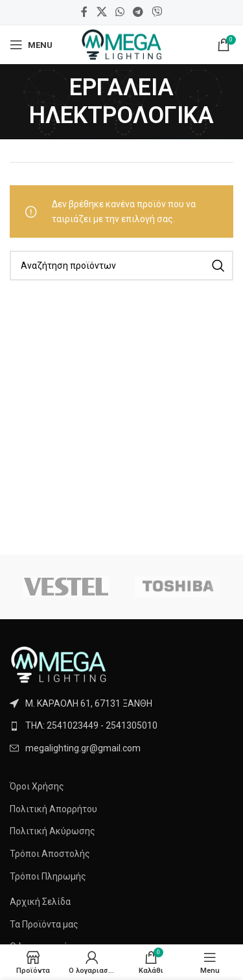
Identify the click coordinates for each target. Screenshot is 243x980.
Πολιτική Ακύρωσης (52, 831)
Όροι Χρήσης (37, 786)
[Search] (121, 266)
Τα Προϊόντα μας (44, 924)
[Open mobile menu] (31, 45)
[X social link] (101, 12)
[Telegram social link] (138, 12)
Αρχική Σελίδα (40, 902)
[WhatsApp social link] (120, 12)
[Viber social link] (157, 12)
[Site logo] (121, 44)
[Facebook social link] (84, 12)
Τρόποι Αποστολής (50, 854)
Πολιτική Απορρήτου (53, 809)
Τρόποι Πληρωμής (48, 876)
